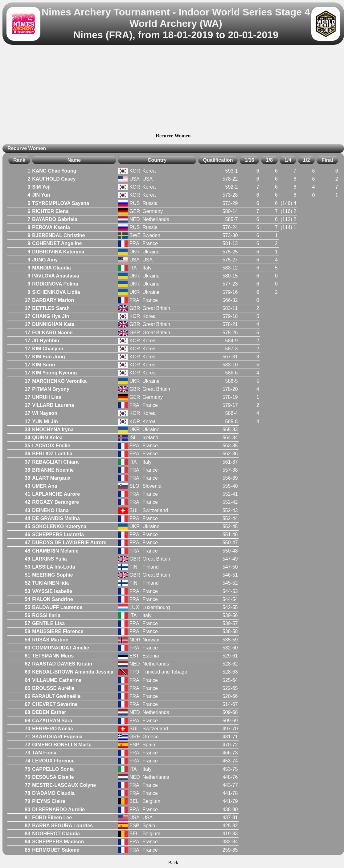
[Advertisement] (173, 90)
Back (173, 863)
